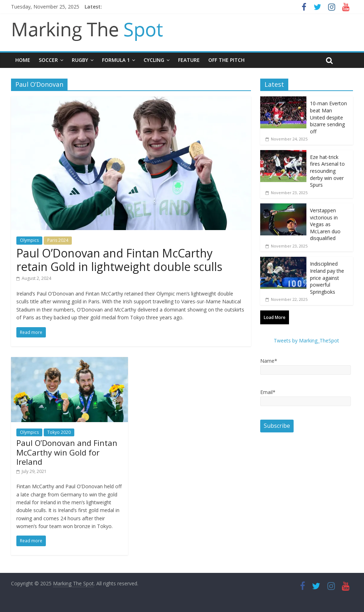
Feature (189, 60)
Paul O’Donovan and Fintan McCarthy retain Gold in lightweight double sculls (119, 260)
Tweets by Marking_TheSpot (306, 340)
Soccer (48, 60)
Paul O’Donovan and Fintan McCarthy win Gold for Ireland (67, 452)
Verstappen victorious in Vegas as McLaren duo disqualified (325, 224)
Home (23, 60)
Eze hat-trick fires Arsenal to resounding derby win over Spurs (327, 171)
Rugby (80, 60)
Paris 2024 (58, 240)
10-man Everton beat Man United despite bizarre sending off (328, 117)
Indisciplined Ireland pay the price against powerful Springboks (327, 278)
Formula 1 (116, 60)
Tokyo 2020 (59, 432)
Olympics (29, 240)
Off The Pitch (226, 60)
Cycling (154, 60)
